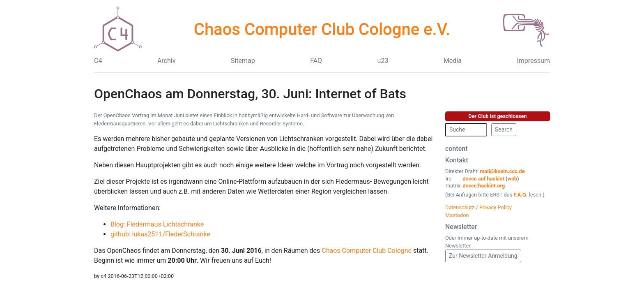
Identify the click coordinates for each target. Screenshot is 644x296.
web (513, 179)
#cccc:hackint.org (484, 186)
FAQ (316, 61)
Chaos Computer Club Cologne (367, 251)
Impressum (533, 61)
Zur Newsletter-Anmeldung (483, 256)
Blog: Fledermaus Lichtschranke (157, 224)
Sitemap (243, 61)
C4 (98, 61)
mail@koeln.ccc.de (502, 171)
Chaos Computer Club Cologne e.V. (322, 29)
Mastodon (457, 215)
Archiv (167, 61)
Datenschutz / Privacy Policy (478, 207)
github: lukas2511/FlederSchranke (160, 234)
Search (504, 129)
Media (453, 61)
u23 (383, 61)
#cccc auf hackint (483, 179)
